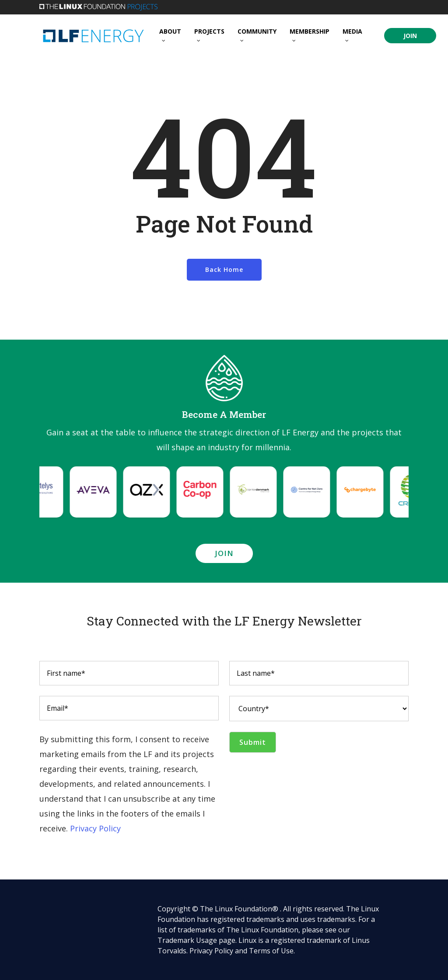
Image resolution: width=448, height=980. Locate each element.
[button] (224, 553)
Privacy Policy (95, 828)
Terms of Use (271, 951)
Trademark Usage (187, 940)
